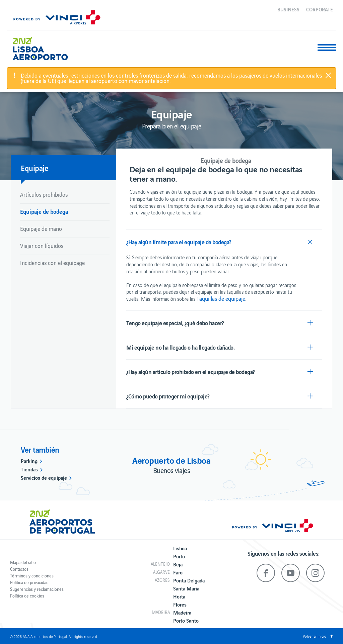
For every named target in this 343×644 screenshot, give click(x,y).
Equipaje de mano (41, 228)
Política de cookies (27, 596)
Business (288, 9)
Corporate (320, 9)
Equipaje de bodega (44, 211)
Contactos (19, 569)
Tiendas (29, 469)
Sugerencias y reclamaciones (37, 589)
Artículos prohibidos (44, 194)
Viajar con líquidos (42, 246)
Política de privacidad (29, 582)
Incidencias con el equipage (52, 263)
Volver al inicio (315, 636)
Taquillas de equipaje (221, 298)
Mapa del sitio (23, 562)
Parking (29, 461)
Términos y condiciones (32, 576)
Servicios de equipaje (44, 477)
